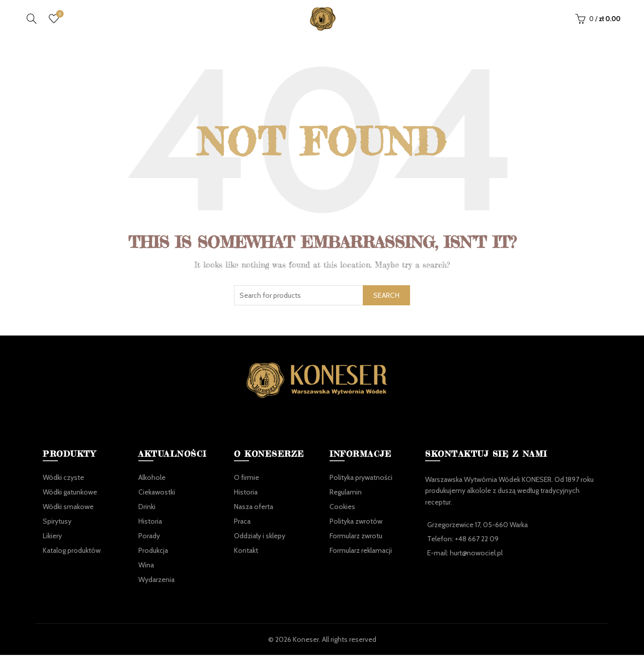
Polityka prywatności (361, 487)
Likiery (52, 546)
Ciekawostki (157, 502)
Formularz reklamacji (361, 560)
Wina (146, 575)
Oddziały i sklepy (260, 546)
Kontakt (246, 560)
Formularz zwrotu (356, 546)
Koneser (306, 649)
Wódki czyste (63, 487)
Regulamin (346, 502)
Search (386, 305)
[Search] (32, 24)
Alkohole (152, 487)
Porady (149, 546)
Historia (150, 531)
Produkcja (153, 560)
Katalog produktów (72, 560)
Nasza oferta (254, 517)
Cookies (342, 517)
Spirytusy (57, 531)
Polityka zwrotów (356, 531)
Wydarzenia (156, 590)
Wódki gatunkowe (70, 502)
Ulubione (59, 20)
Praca (242, 531)
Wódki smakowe (68, 517)
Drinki (147, 517)
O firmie (247, 487)
